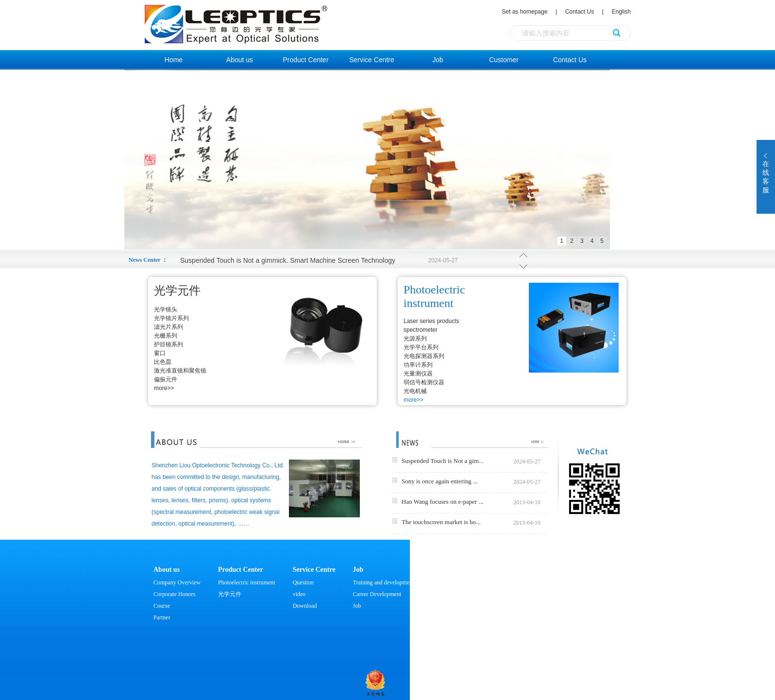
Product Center (305, 60)
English (621, 12)
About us (240, 60)
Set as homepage (525, 12)
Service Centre (372, 60)
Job (438, 60)
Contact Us (580, 12)
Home (174, 60)
